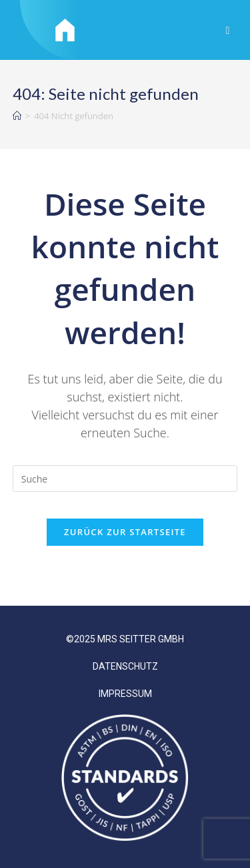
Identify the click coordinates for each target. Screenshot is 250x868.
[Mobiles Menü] (228, 30)
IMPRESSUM (125, 694)
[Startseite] (17, 116)
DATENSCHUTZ (125, 666)
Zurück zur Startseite (125, 532)
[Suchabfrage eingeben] (125, 479)
